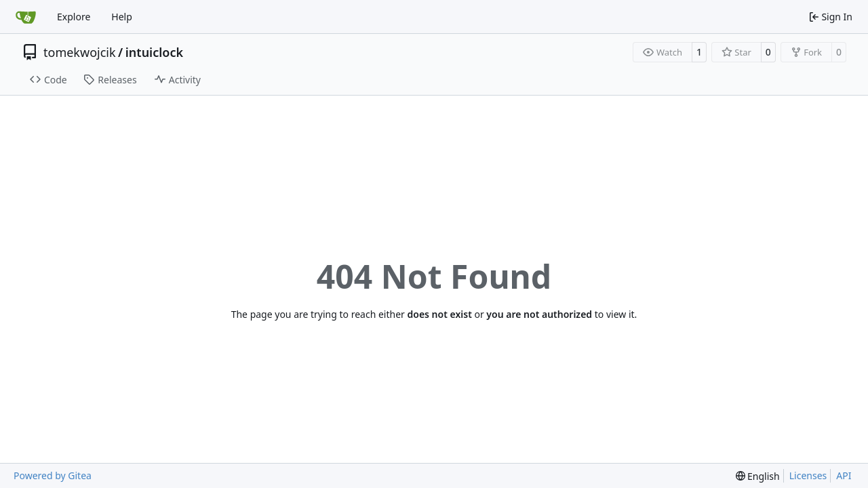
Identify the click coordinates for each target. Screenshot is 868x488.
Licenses (808, 475)
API (844, 475)
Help (122, 17)
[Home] (26, 17)
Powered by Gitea (53, 475)
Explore (74, 17)
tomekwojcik (80, 52)
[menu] (758, 476)
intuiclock (154, 52)
